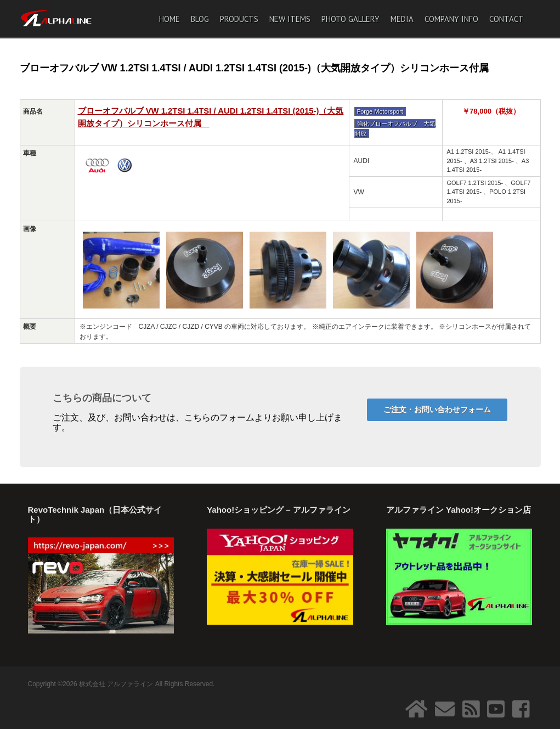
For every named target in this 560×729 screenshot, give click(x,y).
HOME (169, 19)
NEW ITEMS (290, 19)
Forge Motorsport (380, 111)
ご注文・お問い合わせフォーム (437, 410)
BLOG (200, 19)
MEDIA (402, 19)
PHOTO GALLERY (350, 19)
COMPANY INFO (451, 19)
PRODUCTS (239, 19)
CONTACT (507, 19)
